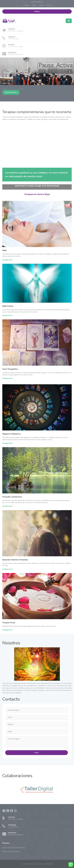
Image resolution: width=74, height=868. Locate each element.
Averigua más (7, 260)
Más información (11, 92)
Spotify (34, 5)
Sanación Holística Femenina (15, 560)
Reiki (4, 250)
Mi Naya (37, 11)
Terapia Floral (9, 623)
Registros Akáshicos (11, 434)
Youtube (41, 5)
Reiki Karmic (8, 306)
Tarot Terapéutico (10, 369)
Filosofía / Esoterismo (12, 497)
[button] (4, 75)
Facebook (49, 5)
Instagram (26, 5)
